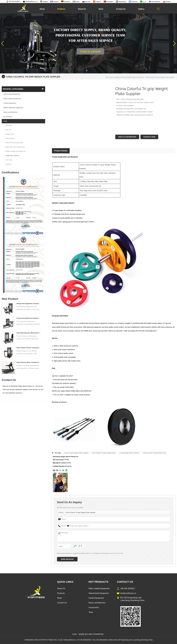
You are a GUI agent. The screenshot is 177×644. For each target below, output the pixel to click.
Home (42, 9)
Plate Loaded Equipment (12, 99)
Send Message (67, 559)
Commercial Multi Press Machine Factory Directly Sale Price (29, 318)
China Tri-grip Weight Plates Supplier (76, 453)
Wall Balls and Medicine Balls (14, 143)
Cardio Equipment (10, 103)
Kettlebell (7, 164)
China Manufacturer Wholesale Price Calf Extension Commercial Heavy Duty (29, 333)
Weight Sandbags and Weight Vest (15, 151)
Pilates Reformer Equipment (13, 108)
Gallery (141, 9)
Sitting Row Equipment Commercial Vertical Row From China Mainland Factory (29, 304)
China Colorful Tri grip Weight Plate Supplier (80, 512)
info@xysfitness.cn (30, 1)
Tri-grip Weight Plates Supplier (129, 453)
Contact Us (121, 9)
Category (117, 77)
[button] (87, 71)
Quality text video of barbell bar (91, 634)
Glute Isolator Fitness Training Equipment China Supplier (29, 348)
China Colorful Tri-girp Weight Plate (155, 453)
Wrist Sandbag (9, 138)
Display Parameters (127, 137)
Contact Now (149, 137)
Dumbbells (8, 125)
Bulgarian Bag (9, 134)
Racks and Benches (10, 112)
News (101, 9)
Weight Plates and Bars (135, 77)
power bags (8, 160)
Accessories (8, 117)
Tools (124, 77)
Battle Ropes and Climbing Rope (14, 147)
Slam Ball (8, 130)
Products (61, 9)
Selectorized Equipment (12, 94)
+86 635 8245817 (13, 1)
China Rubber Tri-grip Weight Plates (104, 453)
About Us (82, 9)
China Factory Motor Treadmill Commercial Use (29, 362)
